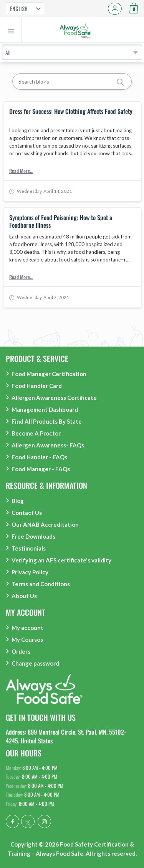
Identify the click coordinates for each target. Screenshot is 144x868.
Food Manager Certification (49, 374)
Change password (35, 663)
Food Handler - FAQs (39, 457)
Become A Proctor (36, 433)
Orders (21, 651)
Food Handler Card (37, 386)
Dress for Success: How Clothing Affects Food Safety (71, 112)
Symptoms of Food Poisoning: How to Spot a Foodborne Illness (61, 221)
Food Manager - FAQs (41, 469)
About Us (24, 596)
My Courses (27, 639)
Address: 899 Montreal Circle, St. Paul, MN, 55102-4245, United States (66, 736)
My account (27, 628)
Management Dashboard (45, 409)
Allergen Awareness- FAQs (48, 445)
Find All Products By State (47, 421)
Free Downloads (33, 536)
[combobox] (72, 52)
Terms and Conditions (41, 584)
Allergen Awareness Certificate (54, 398)
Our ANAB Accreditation (45, 524)
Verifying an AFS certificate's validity (61, 560)
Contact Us (27, 513)
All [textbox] (8, 52)
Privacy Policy (30, 572)
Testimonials (29, 548)
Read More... (21, 171)
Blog (18, 501)
